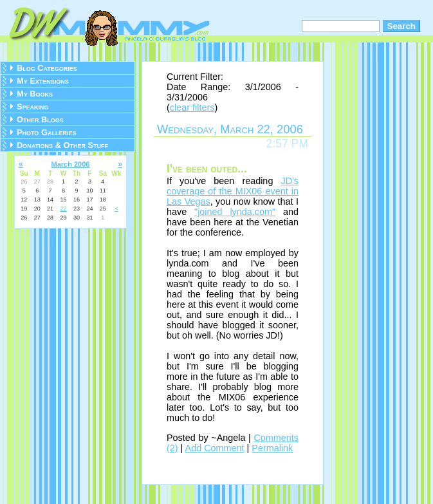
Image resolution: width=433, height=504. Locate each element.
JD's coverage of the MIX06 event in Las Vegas (233, 191)
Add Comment (215, 448)
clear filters (192, 107)
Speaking (33, 107)
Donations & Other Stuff (62, 145)
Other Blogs (40, 119)
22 (64, 209)
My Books (35, 94)
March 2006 (71, 164)
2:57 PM (287, 144)
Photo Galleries (46, 132)
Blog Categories (47, 68)
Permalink (272, 448)
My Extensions (43, 81)
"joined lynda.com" (235, 212)
